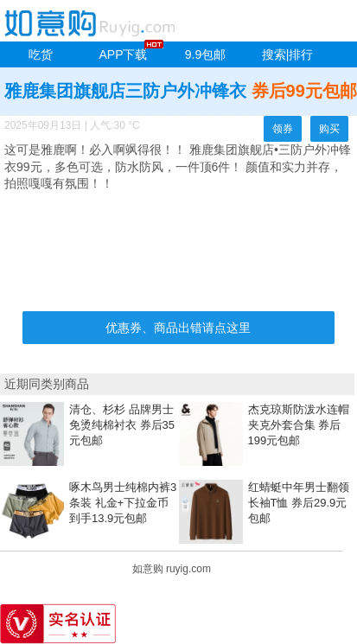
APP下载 (123, 54)
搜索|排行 (288, 54)
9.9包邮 (205, 54)
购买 (329, 129)
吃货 (41, 54)
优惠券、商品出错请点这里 (178, 328)
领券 (283, 129)
